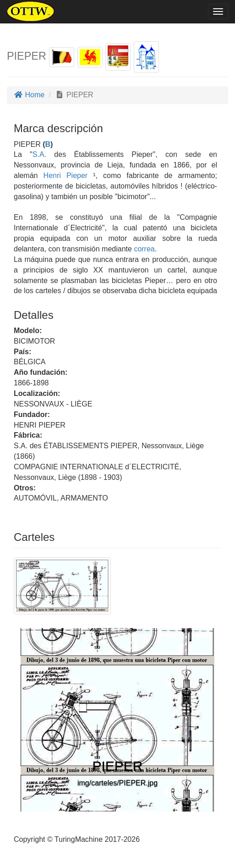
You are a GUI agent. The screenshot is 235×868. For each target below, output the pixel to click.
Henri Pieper (66, 175)
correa (144, 249)
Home (29, 95)
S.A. (39, 154)
